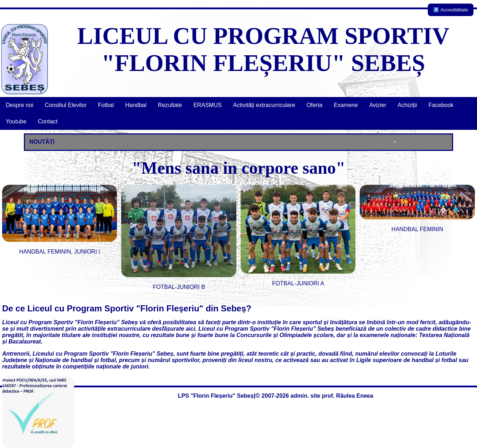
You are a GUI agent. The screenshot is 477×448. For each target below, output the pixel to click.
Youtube (16, 121)
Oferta (314, 105)
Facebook (441, 105)
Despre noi (19, 105)
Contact (48, 121)
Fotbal (106, 105)
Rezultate (170, 105)
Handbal (136, 105)
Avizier (378, 105)
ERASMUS (207, 105)
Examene (346, 105)
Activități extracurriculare (264, 105)
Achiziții (407, 105)
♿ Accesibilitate (451, 10)
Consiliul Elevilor (65, 105)
